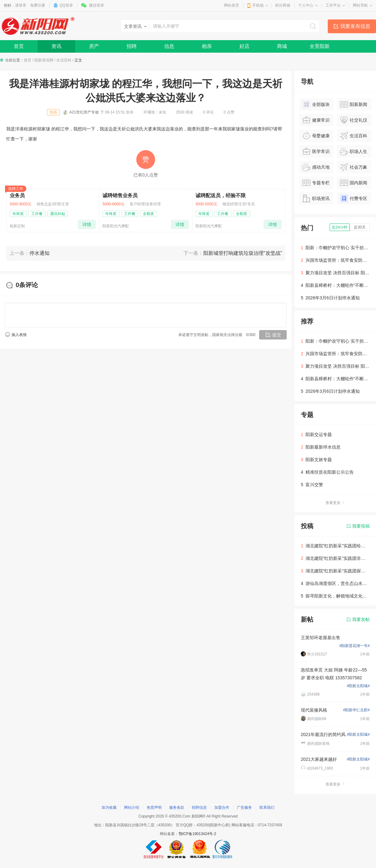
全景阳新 (320, 46)
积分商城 (283, 5)
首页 (19, 46)
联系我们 (267, 808)
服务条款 (177, 808)
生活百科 (64, 60)
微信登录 (97, 5)
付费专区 (354, 198)
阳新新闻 (354, 104)
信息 (169, 46)
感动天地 (316, 167)
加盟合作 (222, 808)
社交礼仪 (354, 120)
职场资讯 (316, 198)
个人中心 (306, 5)
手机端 (258, 5)
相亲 (207, 46)
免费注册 (38, 5)
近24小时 (339, 227)
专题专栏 (316, 183)
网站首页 (232, 5)
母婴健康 (316, 136)
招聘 (132, 46)
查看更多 (335, 503)
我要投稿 (358, 526)
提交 (277, 335)
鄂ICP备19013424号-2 (197, 834)
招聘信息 (199, 808)
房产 (94, 46)
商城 (282, 46)
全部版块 (316, 104)
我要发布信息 (355, 26)
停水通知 (39, 253)
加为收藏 (109, 808)
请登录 (21, 5)
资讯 (56, 46)
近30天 (360, 227)
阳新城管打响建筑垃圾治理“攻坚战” (243, 253)
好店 (244, 46)
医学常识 (316, 151)
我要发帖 (358, 619)
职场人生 (354, 151)
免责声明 (154, 808)
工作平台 (333, 5)
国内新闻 (354, 183)
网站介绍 (132, 808)
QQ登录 (66, 5)
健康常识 (316, 120)
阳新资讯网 (44, 60)
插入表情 (19, 335)
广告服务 (244, 808)
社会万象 (354, 167)
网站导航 (360, 5)
